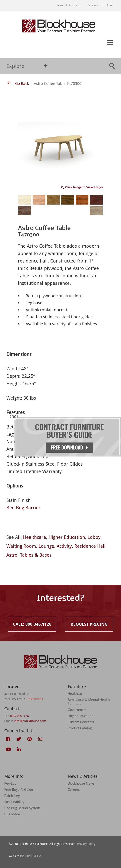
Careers (93, 5)
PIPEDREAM (33, 856)
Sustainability (14, 802)
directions (36, 699)
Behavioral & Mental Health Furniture (89, 702)
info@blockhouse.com (30, 721)
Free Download (69, 447)
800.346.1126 (19, 716)
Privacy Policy (86, 844)
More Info (14, 776)
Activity (64, 546)
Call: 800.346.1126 (8, 43)
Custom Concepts (81, 722)
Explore (27, 66)
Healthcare (35, 537)
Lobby (94, 537)
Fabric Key (12, 796)
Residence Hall (90, 546)
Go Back (18, 83)
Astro (12, 555)
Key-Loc (10, 783)
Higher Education (67, 537)
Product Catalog (80, 728)
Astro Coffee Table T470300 (58, 83)
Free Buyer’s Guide (19, 789)
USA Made (12, 814)
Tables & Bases (36, 555)
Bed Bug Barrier (23, 508)
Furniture (77, 686)
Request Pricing (25, 43)
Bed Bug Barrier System (22, 808)
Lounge (46, 546)
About (111, 5)
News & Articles (68, 5)
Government (77, 710)
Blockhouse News (81, 783)
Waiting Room (21, 546)
